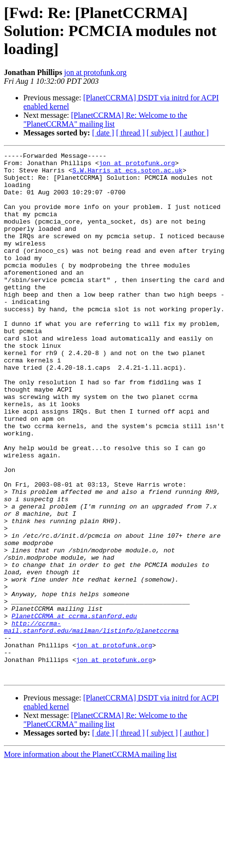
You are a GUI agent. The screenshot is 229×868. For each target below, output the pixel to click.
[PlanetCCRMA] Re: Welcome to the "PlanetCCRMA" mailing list (105, 120)
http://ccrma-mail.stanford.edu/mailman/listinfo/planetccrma (91, 722)
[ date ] (103, 133)
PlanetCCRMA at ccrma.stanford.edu (74, 709)
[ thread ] (130, 133)
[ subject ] (162, 133)
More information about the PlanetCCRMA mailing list (90, 859)
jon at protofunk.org (95, 72)
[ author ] (194, 133)
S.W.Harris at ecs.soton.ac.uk (127, 174)
